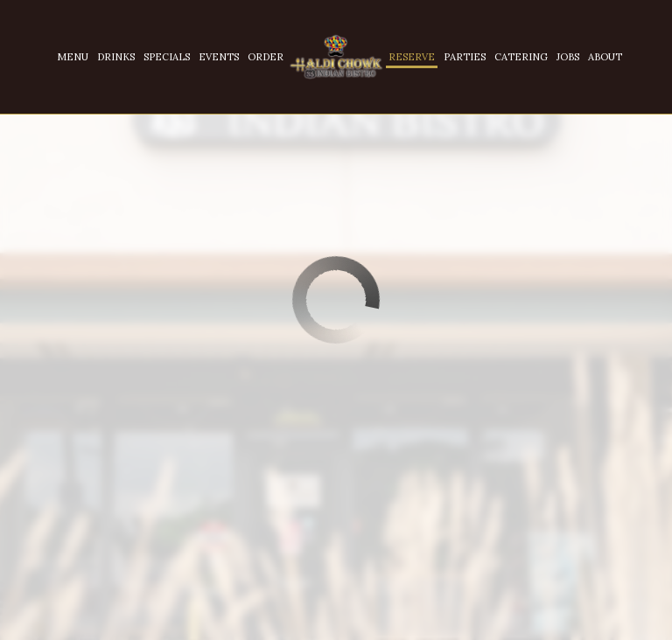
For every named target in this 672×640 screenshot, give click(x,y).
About (605, 57)
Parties (465, 57)
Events (219, 57)
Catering (521, 57)
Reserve (412, 57)
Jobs (568, 57)
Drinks (116, 57)
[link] (336, 57)
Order (266, 57)
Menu (73, 57)
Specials (167, 57)
